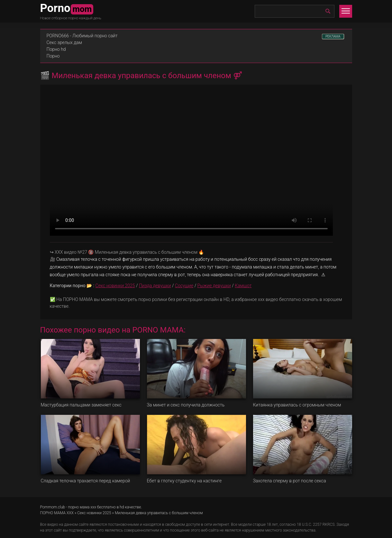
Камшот (243, 286)
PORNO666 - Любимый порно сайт (82, 36)
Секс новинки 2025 (115, 286)
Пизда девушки (155, 286)
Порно (53, 56)
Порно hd (56, 49)
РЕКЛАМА (333, 36)
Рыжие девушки (214, 286)
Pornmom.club (53, 507)
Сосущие (184, 286)
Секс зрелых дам (64, 42)
